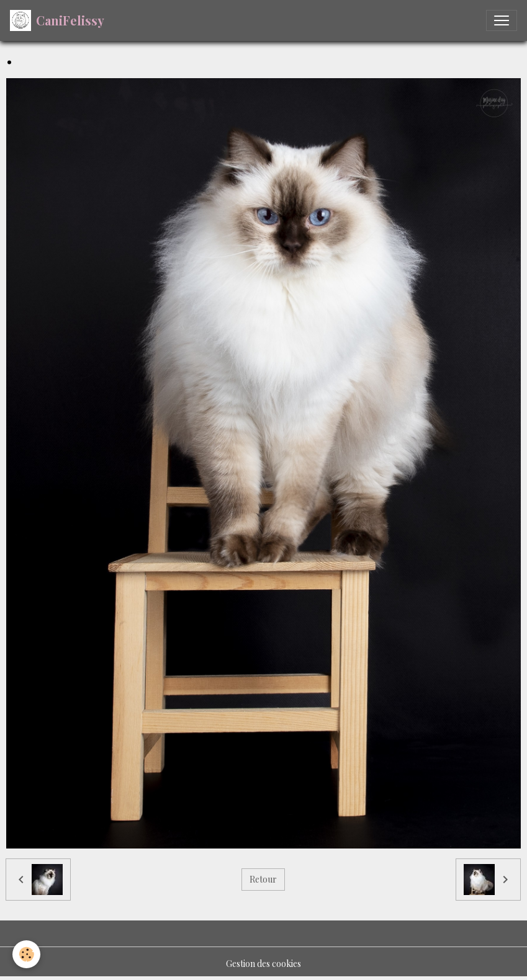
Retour (263, 879)
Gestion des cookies (263, 964)
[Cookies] (26, 954)
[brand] (57, 20)
